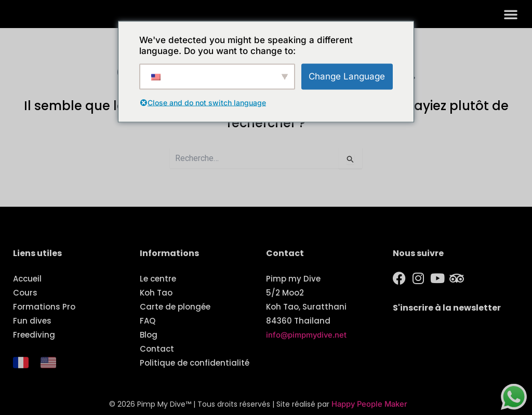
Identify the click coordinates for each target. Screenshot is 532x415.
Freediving (34, 335)
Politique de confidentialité (195, 363)
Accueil (27, 279)
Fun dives (32, 321)
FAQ (148, 321)
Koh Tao (156, 293)
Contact (157, 349)
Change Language (347, 76)
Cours (25, 293)
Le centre (158, 279)
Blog (149, 335)
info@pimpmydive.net (307, 335)
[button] (511, 18)
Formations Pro (44, 307)
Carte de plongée (175, 307)
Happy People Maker (370, 404)
